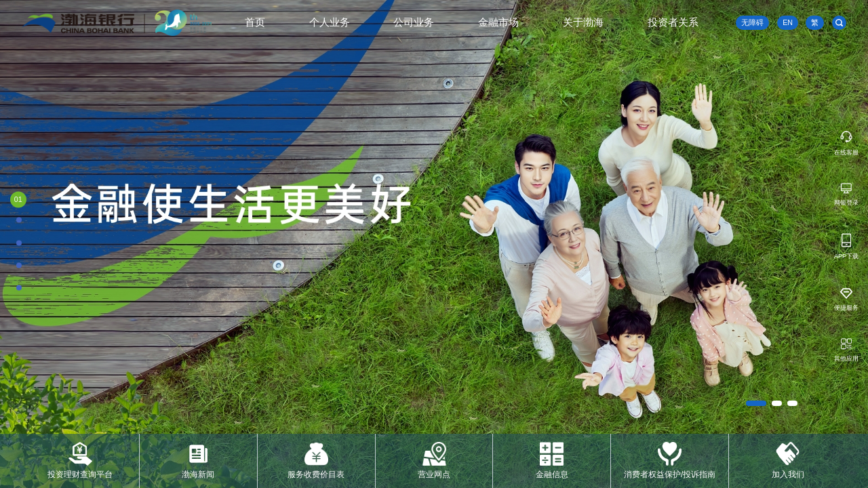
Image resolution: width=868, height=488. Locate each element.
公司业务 (414, 22)
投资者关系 (673, 22)
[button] (756, 403)
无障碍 (752, 22)
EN (788, 23)
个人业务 (330, 22)
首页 (255, 22)
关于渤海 (583, 22)
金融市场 (498, 22)
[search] (839, 23)
